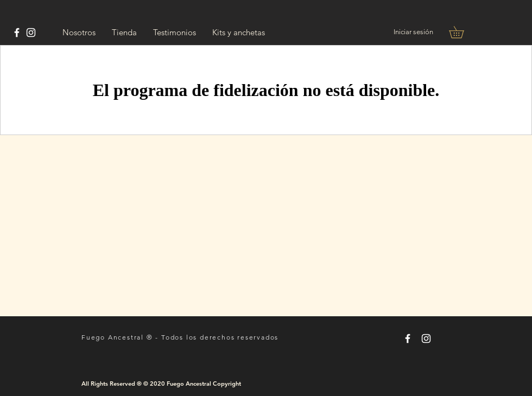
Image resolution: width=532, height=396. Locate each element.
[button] (462, 32)
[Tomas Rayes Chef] (17, 33)
